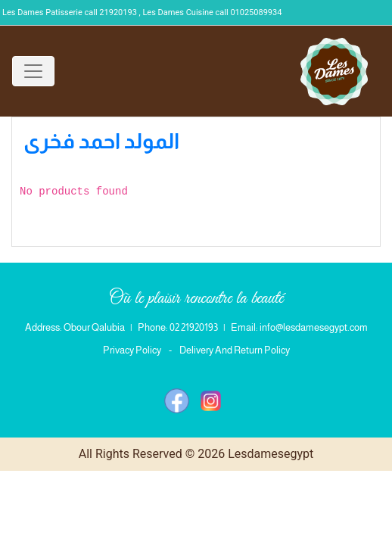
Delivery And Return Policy (235, 350)
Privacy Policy (132, 350)
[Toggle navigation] (33, 71)
